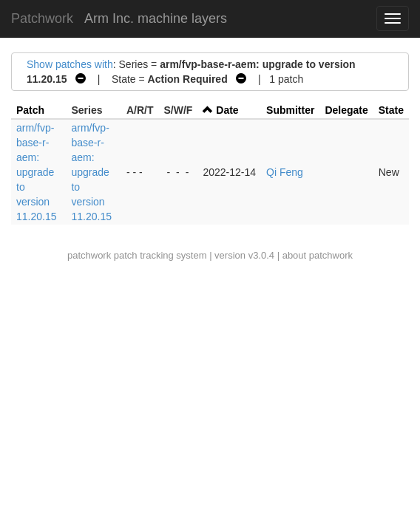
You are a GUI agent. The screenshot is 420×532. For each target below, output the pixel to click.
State (391, 110)
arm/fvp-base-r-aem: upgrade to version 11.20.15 (37, 172)
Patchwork (42, 18)
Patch (30, 110)
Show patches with (70, 64)
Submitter (290, 110)
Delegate (346, 110)
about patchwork (318, 255)
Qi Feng (285, 172)
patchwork (89, 255)
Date (227, 110)
